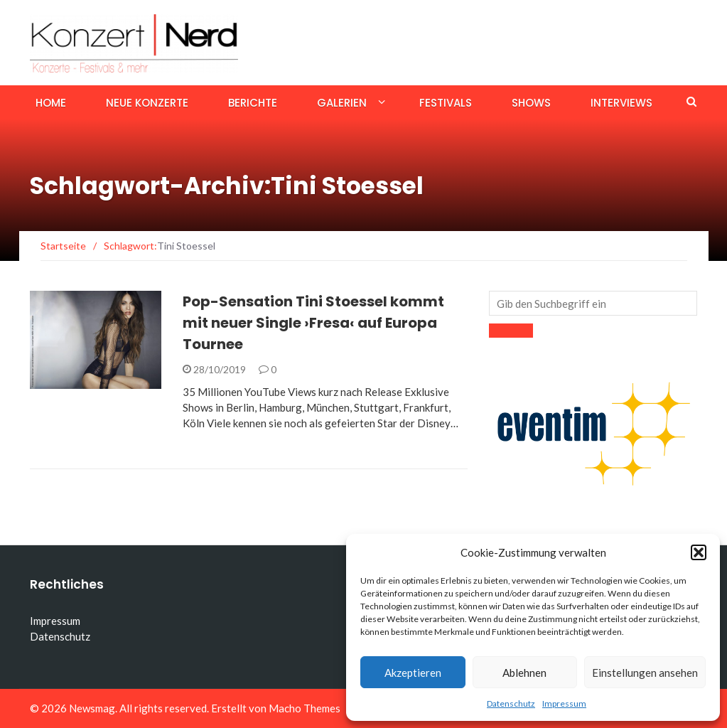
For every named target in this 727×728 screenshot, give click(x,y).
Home (51, 103)
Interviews (621, 103)
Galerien (342, 103)
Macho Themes (305, 708)
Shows (531, 103)
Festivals (446, 103)
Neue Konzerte (147, 103)
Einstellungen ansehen (645, 673)
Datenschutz (511, 703)
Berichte (253, 103)
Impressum (564, 703)
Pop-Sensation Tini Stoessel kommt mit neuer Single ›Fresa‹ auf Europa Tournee (313, 323)
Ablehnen (524, 673)
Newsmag (92, 708)
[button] (699, 552)
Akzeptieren (413, 673)
